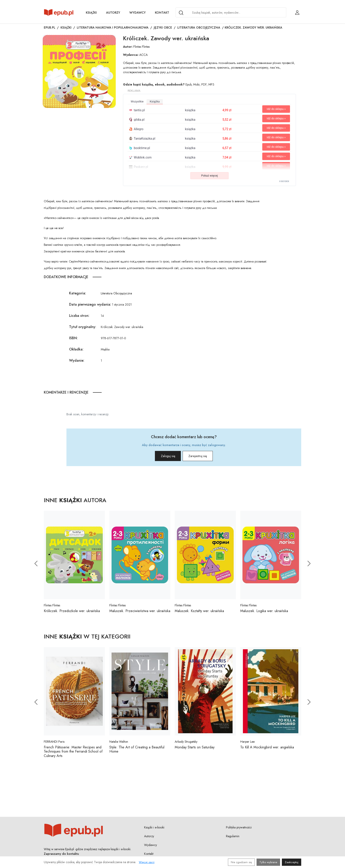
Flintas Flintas (141, 47)
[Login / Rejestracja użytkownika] (297, 13)
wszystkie (137, 101)
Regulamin (233, 838)
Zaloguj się (161, 457)
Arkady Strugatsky (186, 743)
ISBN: (73, 338)
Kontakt (162, 13)
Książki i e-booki (154, 829)
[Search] (181, 13)
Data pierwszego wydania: (90, 304)
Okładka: (76, 349)
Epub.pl (50, 27)
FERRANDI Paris (54, 743)
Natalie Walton (119, 743)
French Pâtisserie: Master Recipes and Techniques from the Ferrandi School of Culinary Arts (73, 753)
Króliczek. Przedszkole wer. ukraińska (72, 613)
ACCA (143, 55)
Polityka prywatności (239, 829)
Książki (91, 13)
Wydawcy (138, 13)
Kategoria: (78, 293)
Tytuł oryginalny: (83, 327)
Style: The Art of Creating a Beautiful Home (137, 751)
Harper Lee (247, 743)
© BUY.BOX (284, 181)
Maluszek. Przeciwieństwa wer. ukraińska (140, 613)
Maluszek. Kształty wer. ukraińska (199, 613)
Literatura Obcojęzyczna (199, 27)
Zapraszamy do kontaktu (61, 855)
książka (155, 101)
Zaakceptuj (292, 862)
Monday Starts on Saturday (195, 749)
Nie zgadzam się (241, 862)
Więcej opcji (147, 862)
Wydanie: (77, 360)
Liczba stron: (79, 316)
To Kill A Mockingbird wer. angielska (267, 749)
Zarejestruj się (204, 457)
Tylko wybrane (268, 862)
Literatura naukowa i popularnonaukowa (113, 27)
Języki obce (163, 27)
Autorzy (113, 13)
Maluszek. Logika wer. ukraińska (264, 613)
